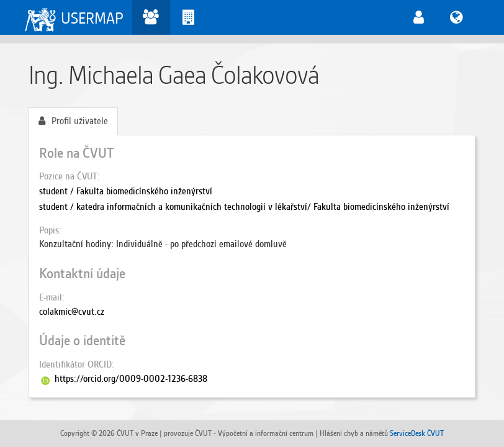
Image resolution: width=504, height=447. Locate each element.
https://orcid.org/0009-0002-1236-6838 (131, 379)
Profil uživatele (73, 121)
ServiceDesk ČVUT (417, 433)
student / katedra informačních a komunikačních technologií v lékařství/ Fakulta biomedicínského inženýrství (244, 207)
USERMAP (92, 18)
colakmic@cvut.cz (72, 312)
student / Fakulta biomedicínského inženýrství (126, 191)
